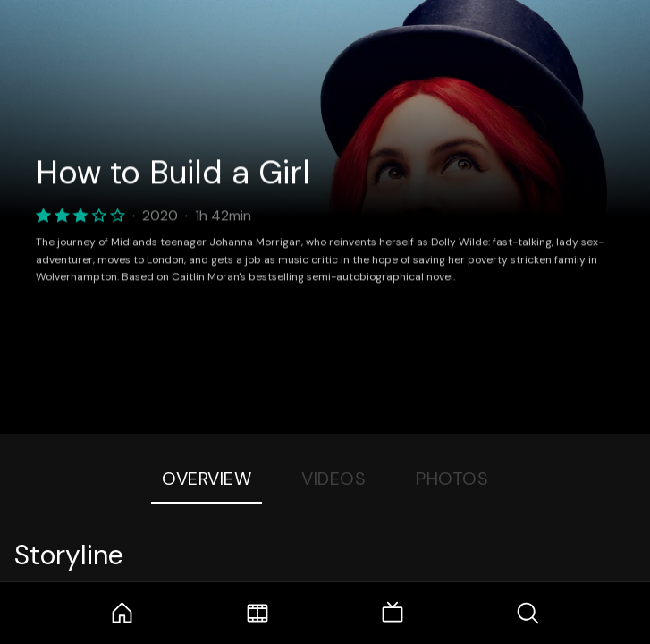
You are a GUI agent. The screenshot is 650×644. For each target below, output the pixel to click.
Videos (333, 479)
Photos (452, 479)
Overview (207, 479)
